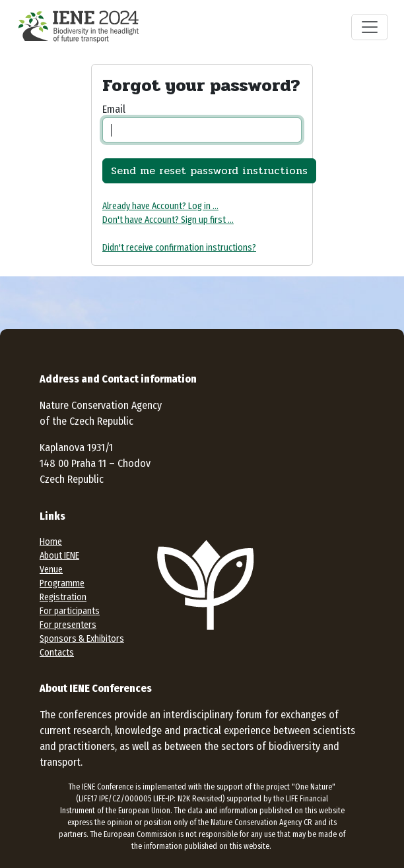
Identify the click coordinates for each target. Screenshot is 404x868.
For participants (70, 611)
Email (114, 109)
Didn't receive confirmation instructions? (179, 248)
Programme (62, 583)
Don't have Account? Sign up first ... (168, 220)
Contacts (57, 653)
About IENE (59, 556)
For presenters (68, 625)
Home (51, 542)
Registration (63, 597)
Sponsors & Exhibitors (82, 639)
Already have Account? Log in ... (160, 206)
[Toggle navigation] (370, 27)
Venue (51, 570)
